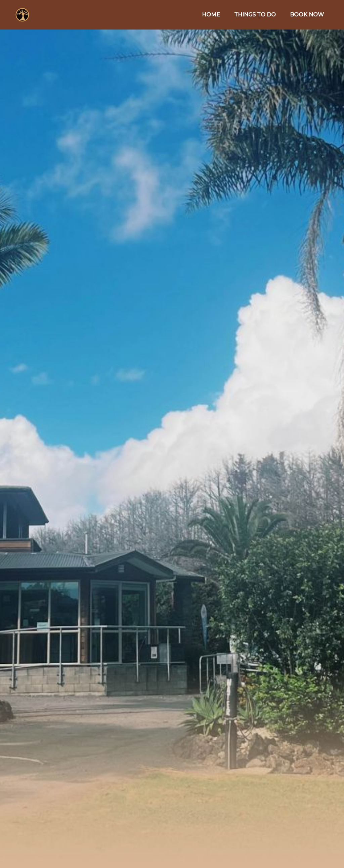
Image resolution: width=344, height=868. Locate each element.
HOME (211, 15)
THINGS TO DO (255, 15)
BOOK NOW (307, 15)
